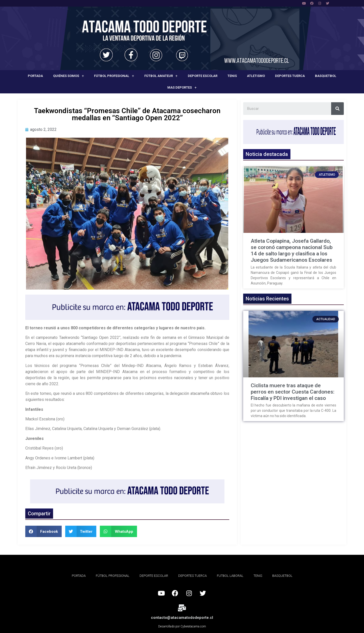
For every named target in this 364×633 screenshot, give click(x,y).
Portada (35, 76)
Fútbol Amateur (161, 76)
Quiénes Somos (69, 76)
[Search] (337, 109)
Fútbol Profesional (114, 76)
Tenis (232, 76)
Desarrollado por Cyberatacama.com (182, 626)
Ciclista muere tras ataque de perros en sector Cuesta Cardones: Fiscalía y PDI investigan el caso (293, 392)
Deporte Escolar (203, 76)
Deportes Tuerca (290, 76)
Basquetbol (326, 76)
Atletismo (256, 76)
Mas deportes (182, 88)
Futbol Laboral (230, 576)
